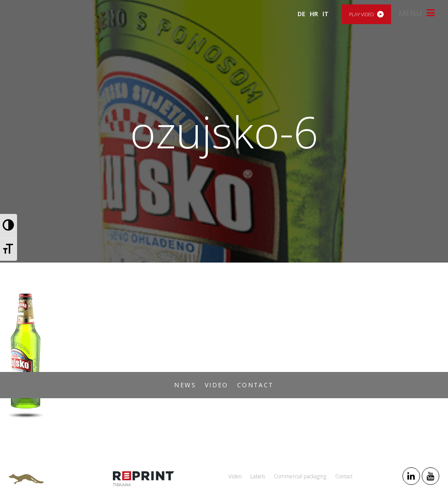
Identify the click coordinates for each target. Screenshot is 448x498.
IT (325, 14)
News (185, 385)
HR (314, 14)
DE (301, 14)
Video (217, 385)
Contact (255, 385)
